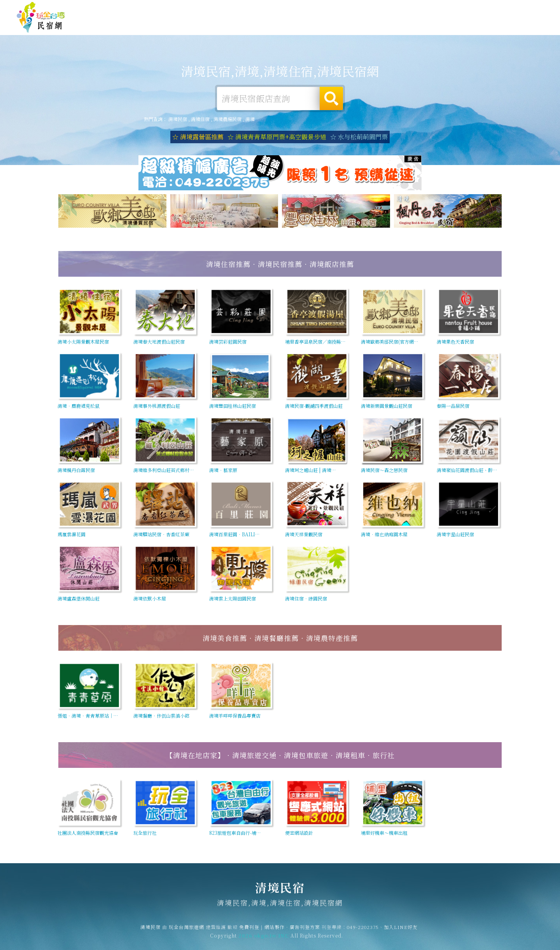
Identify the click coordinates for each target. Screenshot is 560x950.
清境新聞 (455, 27)
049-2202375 (363, 932)
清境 (250, 119)
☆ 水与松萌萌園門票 (359, 137)
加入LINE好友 (401, 932)
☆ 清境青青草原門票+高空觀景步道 (277, 137)
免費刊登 (425, 9)
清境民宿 (41, 18)
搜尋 (331, 98)
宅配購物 (527, 30)
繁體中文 (522, 8)
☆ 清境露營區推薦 (198, 137)
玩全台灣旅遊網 (392, 9)
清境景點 (491, 28)
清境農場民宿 (227, 119)
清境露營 (312, 24)
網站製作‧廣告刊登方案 (468, 9)
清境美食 (383, 25)
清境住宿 (276, 24)
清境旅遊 (348, 25)
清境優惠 (419, 26)
